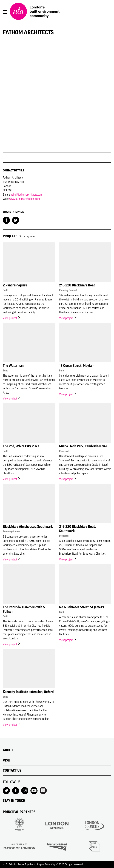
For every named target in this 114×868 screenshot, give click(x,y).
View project (12, 318)
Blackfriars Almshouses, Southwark (28, 527)
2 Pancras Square (15, 285)
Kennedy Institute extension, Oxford (28, 692)
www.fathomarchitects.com (25, 199)
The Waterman (13, 366)
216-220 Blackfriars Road (77, 285)
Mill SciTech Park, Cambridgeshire (83, 446)
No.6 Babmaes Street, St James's (82, 607)
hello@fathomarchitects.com (26, 195)
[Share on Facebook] (6, 220)
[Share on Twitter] (16, 220)
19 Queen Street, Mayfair (76, 366)
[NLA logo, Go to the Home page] (35, 12)
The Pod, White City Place (21, 446)
